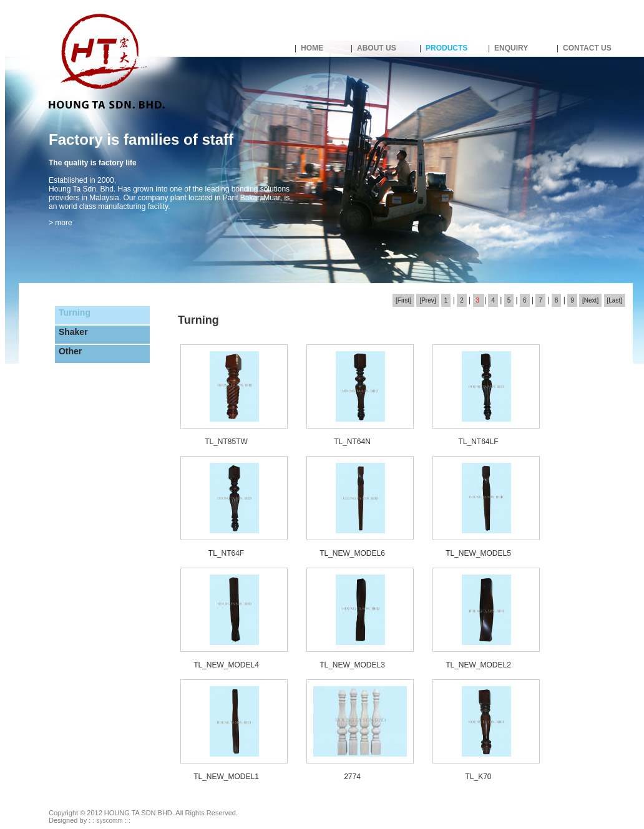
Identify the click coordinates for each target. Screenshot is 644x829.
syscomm (109, 821)
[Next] (590, 300)
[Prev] (427, 300)
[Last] (615, 300)
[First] (403, 300)
